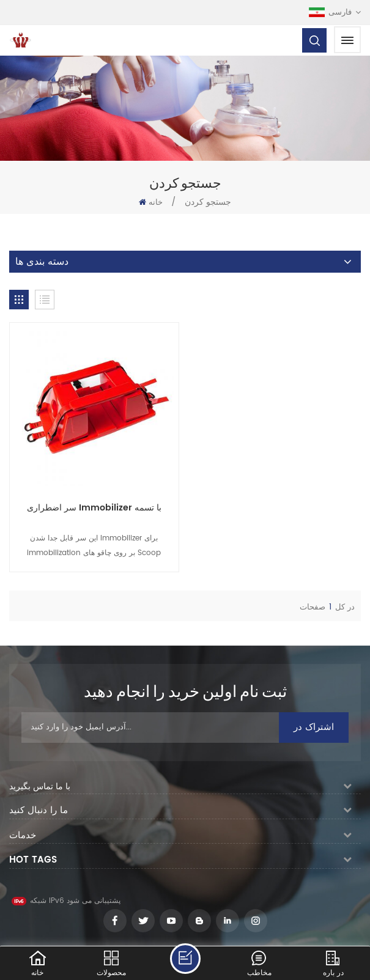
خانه (151, 203)
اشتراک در (314, 727)
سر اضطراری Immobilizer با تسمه (94, 508)
